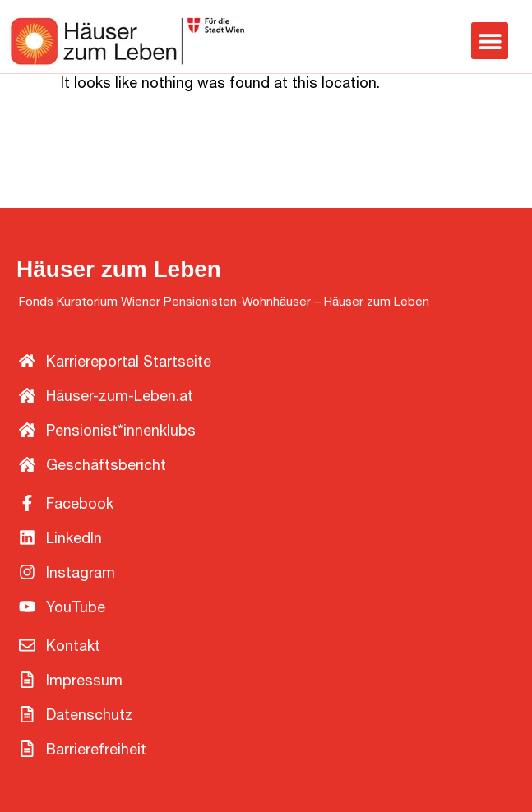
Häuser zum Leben (119, 269)
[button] (490, 41)
